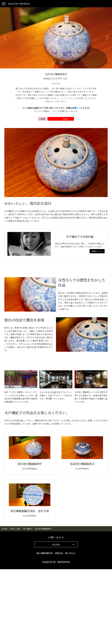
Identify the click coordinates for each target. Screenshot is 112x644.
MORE (56, 544)
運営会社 (59, 553)
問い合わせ (70, 553)
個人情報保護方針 (45, 553)
